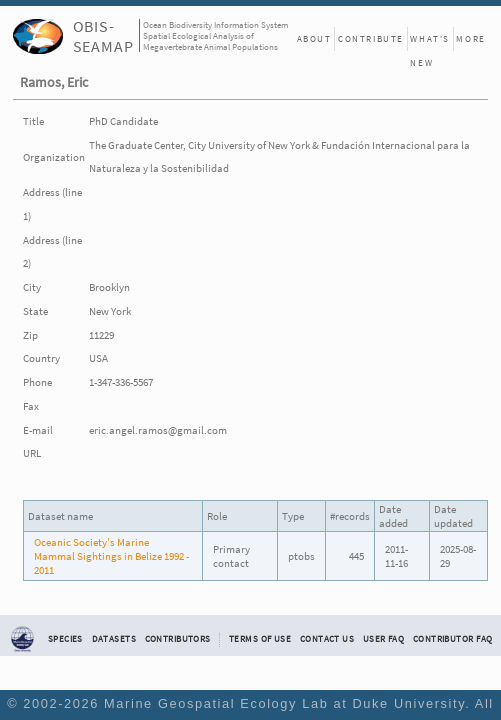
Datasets (114, 639)
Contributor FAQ (452, 639)
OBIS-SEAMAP (103, 36)
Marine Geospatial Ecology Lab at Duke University (284, 703)
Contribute (371, 38)
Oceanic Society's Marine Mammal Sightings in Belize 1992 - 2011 (111, 556)
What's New (430, 42)
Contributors (178, 639)
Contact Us (327, 639)
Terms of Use (260, 639)
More (470, 38)
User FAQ (383, 639)
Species (65, 639)
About (314, 38)
